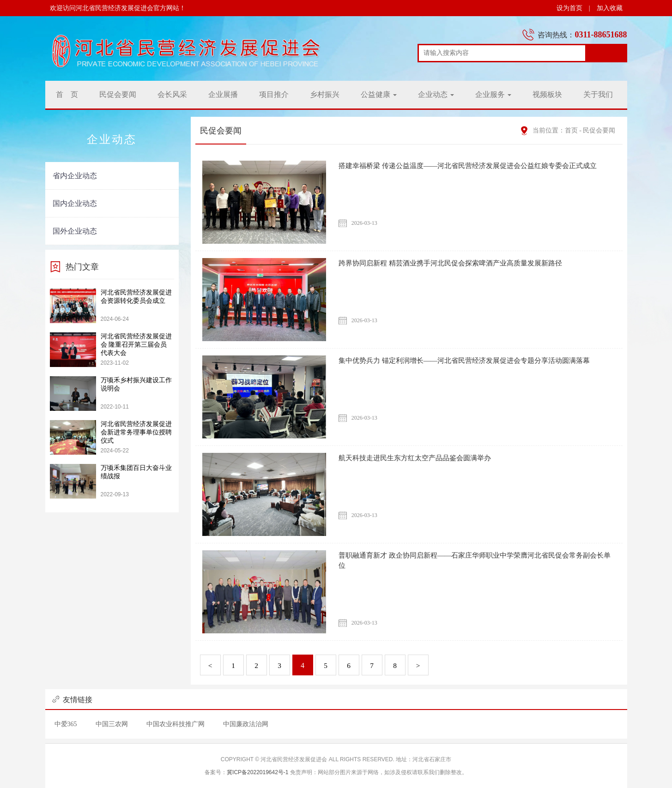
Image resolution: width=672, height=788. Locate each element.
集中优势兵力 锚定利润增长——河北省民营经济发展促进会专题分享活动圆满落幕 (472, 360)
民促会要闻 (118, 94)
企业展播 (223, 94)
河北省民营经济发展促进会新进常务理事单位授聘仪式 (136, 432)
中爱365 (66, 724)
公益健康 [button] (379, 94)
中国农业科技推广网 (176, 724)
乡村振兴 (325, 94)
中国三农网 (112, 724)
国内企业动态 (75, 203)
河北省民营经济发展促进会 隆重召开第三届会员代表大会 (136, 345)
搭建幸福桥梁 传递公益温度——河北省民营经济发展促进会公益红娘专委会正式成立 (476, 165)
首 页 (67, 94)
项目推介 (274, 94)
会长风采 (172, 94)
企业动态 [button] (436, 94)
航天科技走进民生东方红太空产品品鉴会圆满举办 (420, 458)
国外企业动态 (75, 231)
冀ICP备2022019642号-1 (257, 772)
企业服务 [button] (493, 94)
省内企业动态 (75, 176)
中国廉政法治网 (246, 724)
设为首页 (569, 8)
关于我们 (598, 94)
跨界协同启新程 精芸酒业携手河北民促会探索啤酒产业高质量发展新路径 (458, 263)
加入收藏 (610, 8)
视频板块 (547, 94)
